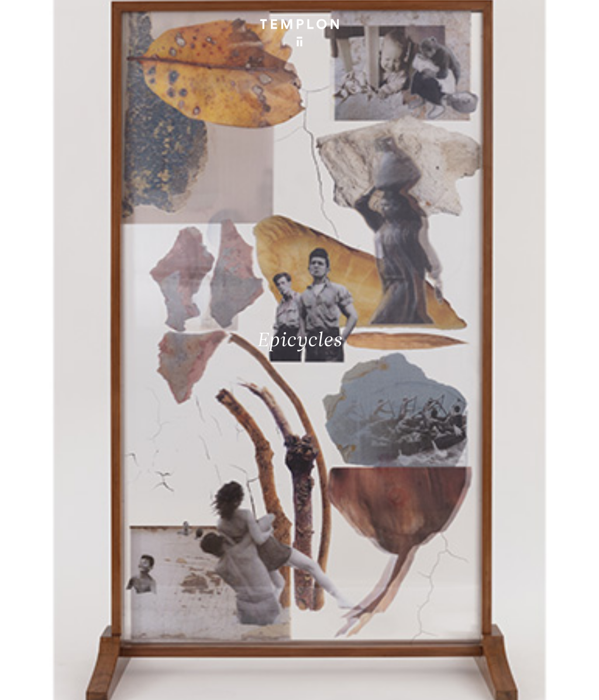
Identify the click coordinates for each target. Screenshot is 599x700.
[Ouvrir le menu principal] (576, 18)
